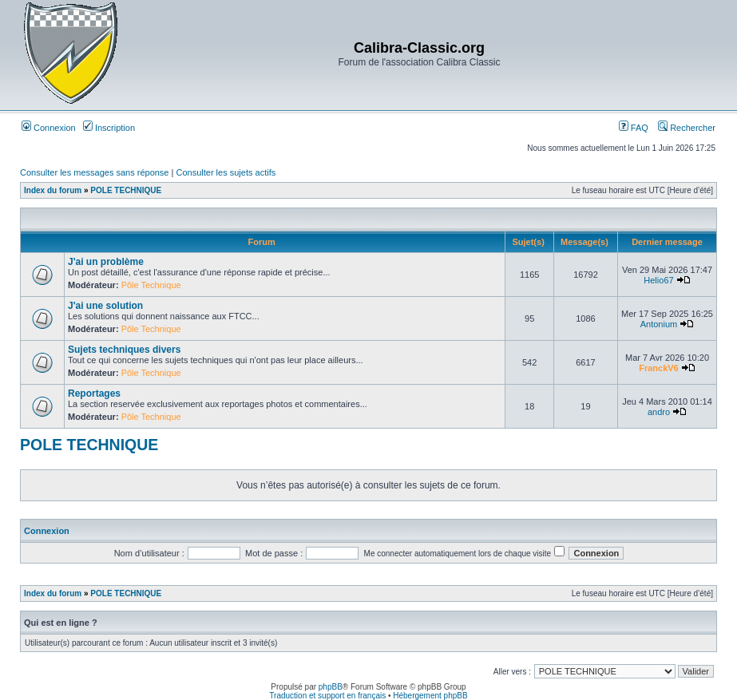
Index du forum (53, 190)
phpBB (331, 687)
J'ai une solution (105, 306)
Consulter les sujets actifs (226, 172)
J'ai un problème (106, 262)
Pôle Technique (151, 285)
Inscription (109, 128)
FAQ (634, 128)
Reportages (94, 394)
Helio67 (658, 280)
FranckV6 (659, 368)
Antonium (659, 324)
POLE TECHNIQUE (126, 190)
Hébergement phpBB (430, 696)
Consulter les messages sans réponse (94, 172)
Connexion (49, 128)
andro (659, 412)
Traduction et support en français (327, 696)
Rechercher (687, 128)
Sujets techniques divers (124, 350)
